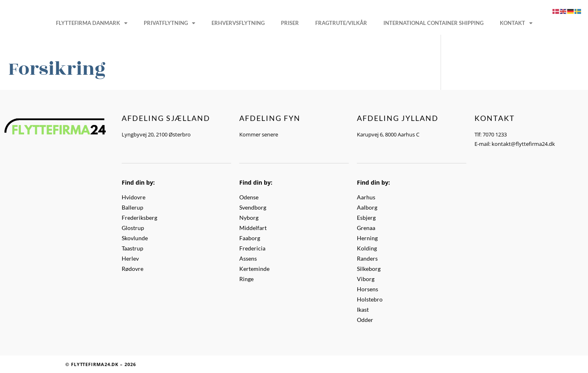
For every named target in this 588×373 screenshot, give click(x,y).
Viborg (366, 279)
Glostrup (133, 228)
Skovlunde (135, 238)
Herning (367, 238)
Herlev (130, 258)
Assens (248, 258)
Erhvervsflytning (238, 23)
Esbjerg (366, 218)
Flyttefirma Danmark (92, 23)
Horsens (367, 289)
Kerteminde (254, 269)
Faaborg (250, 238)
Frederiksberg (139, 218)
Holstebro (370, 299)
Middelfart (253, 228)
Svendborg (253, 207)
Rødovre (133, 269)
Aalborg (367, 207)
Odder (365, 320)
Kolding (367, 248)
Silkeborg (369, 269)
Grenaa (366, 228)
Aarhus (366, 197)
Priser (290, 23)
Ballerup (133, 207)
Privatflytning (169, 23)
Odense (249, 197)
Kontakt (516, 23)
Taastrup (133, 248)
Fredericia (252, 248)
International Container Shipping (433, 23)
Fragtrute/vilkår (341, 23)
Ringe (246, 279)
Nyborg (249, 218)
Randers (367, 258)
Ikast (363, 309)
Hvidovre (134, 197)
